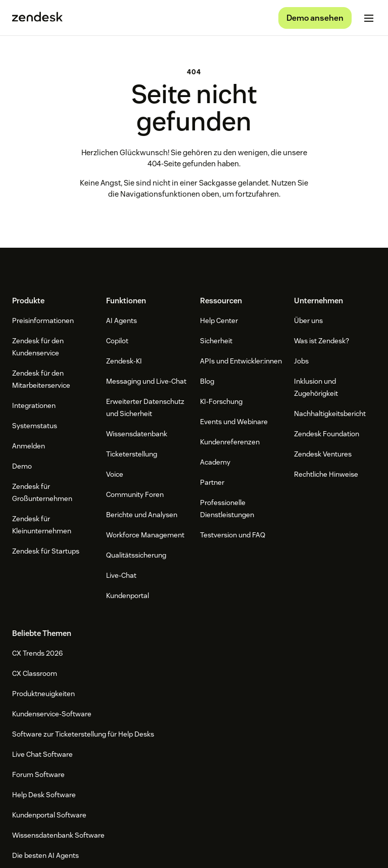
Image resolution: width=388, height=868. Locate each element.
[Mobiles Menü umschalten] (369, 18)
